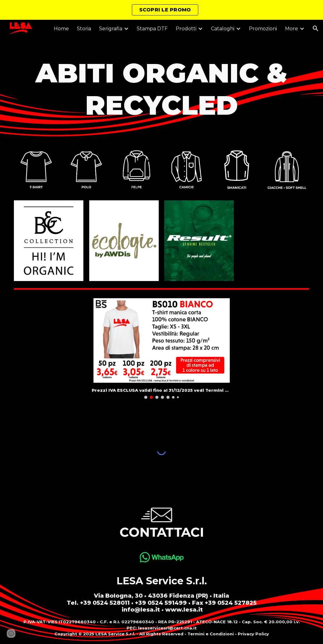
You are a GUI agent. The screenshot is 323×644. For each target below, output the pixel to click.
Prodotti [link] (186, 29)
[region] (161, 10)
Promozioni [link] (263, 29)
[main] (161, 89)
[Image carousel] (162, 348)
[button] (316, 28)
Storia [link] (84, 29)
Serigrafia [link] (111, 29)
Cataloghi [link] (223, 29)
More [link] (292, 29)
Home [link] (61, 29)
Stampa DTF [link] (152, 29)
